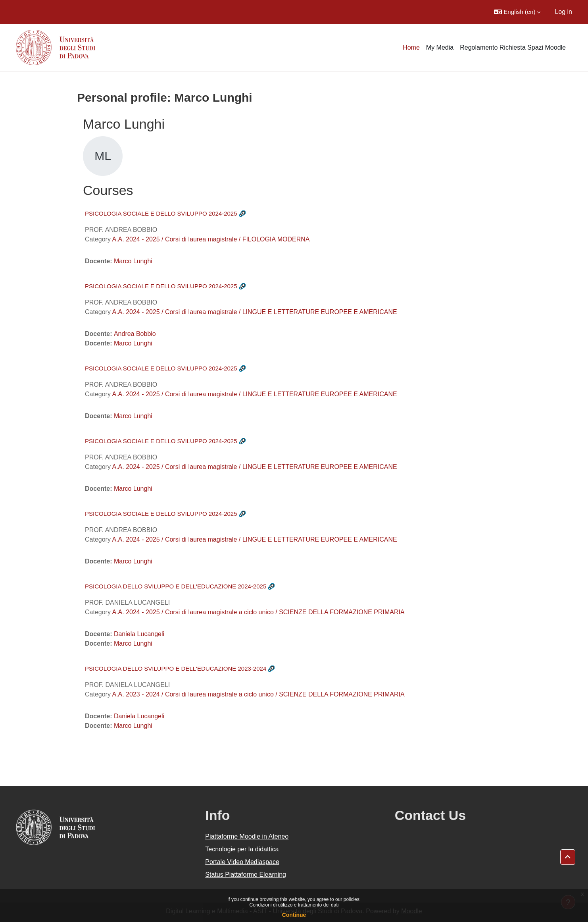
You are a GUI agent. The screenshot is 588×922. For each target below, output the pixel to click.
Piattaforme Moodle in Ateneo (247, 836)
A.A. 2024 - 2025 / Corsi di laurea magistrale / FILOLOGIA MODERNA (211, 239)
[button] (517, 12)
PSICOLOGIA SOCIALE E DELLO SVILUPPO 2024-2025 (161, 213)
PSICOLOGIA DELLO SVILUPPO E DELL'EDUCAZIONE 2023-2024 (176, 668)
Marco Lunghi (133, 261)
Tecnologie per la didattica (242, 849)
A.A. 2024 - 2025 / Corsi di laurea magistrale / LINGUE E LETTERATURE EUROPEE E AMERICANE (254, 312)
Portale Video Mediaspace (242, 862)
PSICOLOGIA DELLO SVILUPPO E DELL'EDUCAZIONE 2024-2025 (176, 586)
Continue (294, 915)
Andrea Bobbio (135, 334)
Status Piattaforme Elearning (246, 875)
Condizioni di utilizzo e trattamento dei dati (294, 905)
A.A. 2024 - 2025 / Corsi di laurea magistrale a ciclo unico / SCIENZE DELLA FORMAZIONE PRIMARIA (258, 612)
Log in (563, 12)
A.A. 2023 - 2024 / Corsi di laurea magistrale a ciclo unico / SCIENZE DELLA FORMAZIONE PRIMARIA (258, 694)
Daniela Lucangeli (139, 634)
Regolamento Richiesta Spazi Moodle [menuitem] (513, 47)
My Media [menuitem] (440, 47)
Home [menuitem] (411, 47)
